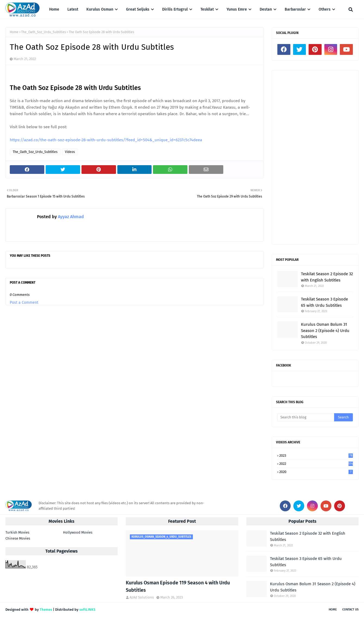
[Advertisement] (315, 157)
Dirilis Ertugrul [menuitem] (175, 9)
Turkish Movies (17, 532)
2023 (316, 455)
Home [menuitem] (54, 9)
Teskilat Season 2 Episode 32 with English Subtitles (327, 277)
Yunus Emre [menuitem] (237, 9)
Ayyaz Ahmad (70, 217)
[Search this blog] (306, 417)
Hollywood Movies (78, 532)
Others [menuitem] (325, 9)
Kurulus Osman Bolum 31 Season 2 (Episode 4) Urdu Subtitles (325, 331)
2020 (316, 472)
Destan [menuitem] (266, 9)
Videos (70, 152)
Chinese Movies (18, 538)
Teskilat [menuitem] (207, 9)
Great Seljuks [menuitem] (138, 9)
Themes (46, 610)
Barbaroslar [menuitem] (295, 9)
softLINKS (87, 610)
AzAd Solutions (142, 597)
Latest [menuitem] (73, 9)
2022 (316, 464)
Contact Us (350, 610)
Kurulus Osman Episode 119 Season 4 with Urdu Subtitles (178, 586)
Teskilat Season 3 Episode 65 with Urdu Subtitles (324, 302)
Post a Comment (24, 303)
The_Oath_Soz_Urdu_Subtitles (44, 32)
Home (14, 32)
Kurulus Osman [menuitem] (100, 9)
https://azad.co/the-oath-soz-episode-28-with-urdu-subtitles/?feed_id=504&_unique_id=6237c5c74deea (106, 140)
